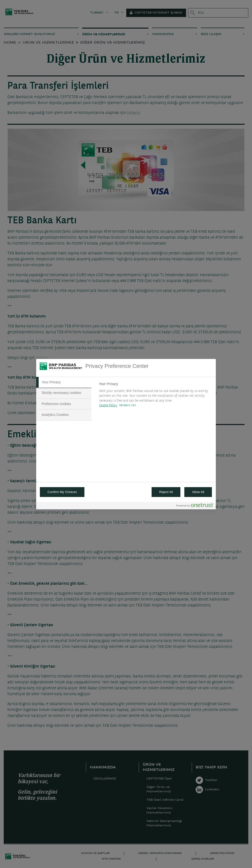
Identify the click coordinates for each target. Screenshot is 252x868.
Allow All (198, 492)
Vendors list (128, 405)
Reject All (166, 492)
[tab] (64, 382)
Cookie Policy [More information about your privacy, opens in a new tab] (108, 405)
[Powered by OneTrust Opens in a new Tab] (195, 506)
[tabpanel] (155, 396)
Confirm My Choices (62, 492)
